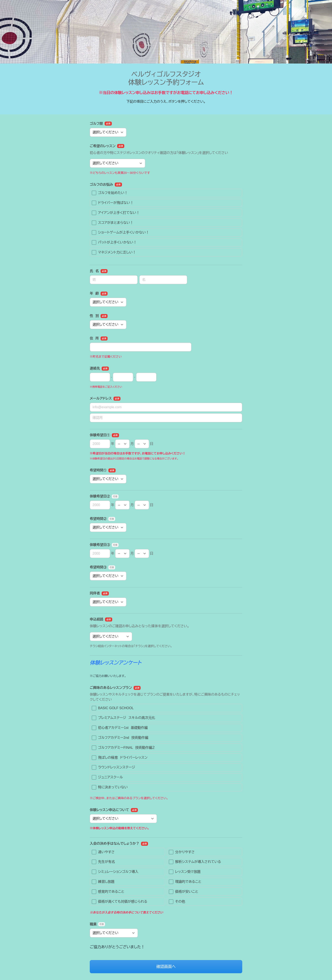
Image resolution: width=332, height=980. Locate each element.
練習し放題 (103, 882)
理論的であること (185, 882)
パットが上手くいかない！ (114, 242)
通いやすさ (103, 852)
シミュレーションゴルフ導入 (115, 872)
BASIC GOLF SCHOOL (113, 708)
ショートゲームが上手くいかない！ (120, 233)
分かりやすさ (182, 852)
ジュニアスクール (107, 777)
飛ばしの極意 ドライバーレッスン (120, 758)
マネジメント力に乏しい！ (114, 252)
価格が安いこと (183, 892)
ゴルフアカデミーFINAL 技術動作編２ (123, 748)
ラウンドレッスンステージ (113, 767)
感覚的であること (108, 892)
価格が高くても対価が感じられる (120, 902)
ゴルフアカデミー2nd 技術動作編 (120, 738)
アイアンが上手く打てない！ (116, 213)
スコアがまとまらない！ (113, 223)
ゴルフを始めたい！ (110, 193)
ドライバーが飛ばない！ (113, 203)
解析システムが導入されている (195, 862)
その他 (177, 902)
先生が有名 (103, 862)
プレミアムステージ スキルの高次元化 (123, 718)
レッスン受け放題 (185, 872)
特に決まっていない (110, 787)
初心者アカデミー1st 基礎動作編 (120, 728)
